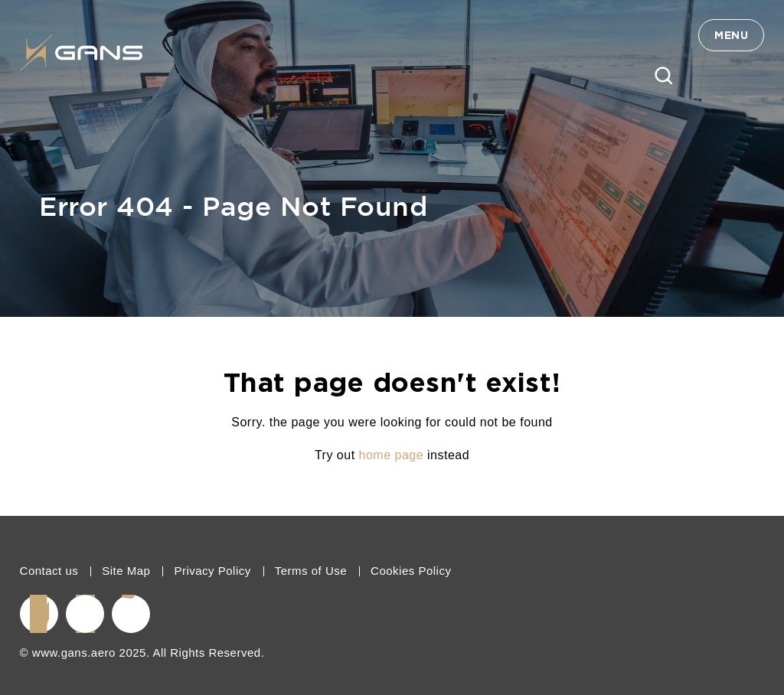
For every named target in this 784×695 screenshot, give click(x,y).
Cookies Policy (411, 571)
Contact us (49, 571)
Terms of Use (311, 571)
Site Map (126, 571)
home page (392, 455)
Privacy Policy (212, 571)
